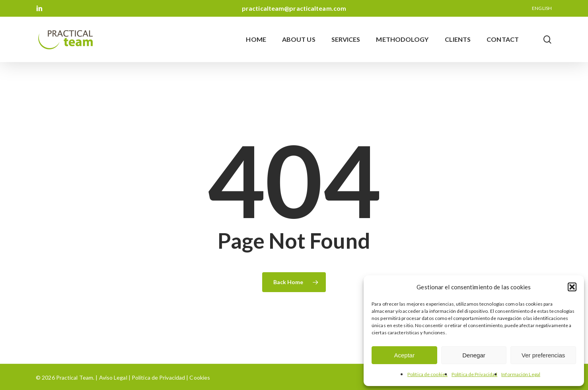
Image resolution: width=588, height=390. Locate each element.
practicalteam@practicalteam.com (294, 8)
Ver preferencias (543, 355)
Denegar (474, 355)
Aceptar (404, 355)
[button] (572, 287)
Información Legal (521, 374)
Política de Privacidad (474, 374)
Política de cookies (427, 374)
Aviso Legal (113, 377)
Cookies (199, 377)
